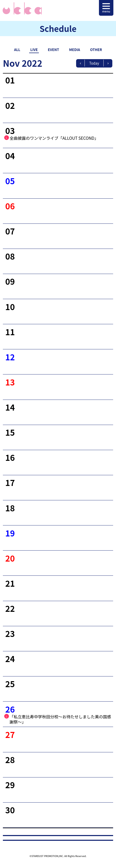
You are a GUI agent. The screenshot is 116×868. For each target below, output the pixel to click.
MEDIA (75, 50)
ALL (17, 50)
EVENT (53, 50)
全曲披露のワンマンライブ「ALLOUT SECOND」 (54, 138)
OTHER (96, 50)
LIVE (34, 50)
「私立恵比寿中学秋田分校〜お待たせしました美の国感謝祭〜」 (60, 719)
